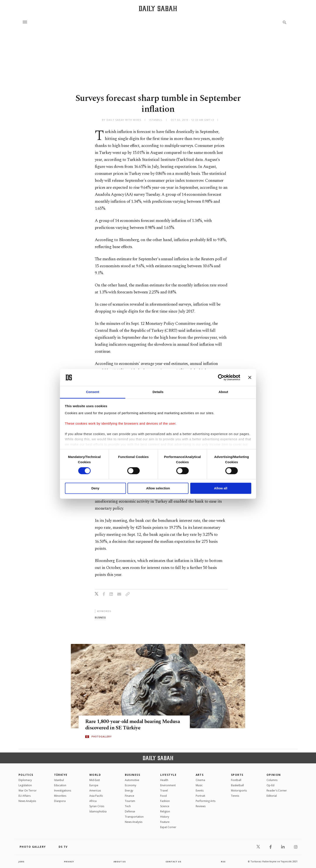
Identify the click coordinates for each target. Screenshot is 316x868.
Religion (165, 811)
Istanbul (59, 780)
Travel (164, 791)
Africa (93, 801)
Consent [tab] (93, 392)
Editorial (272, 796)
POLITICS (26, 775)
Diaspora (60, 801)
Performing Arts (206, 801)
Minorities (60, 796)
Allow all (221, 488)
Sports (237, 775)
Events (200, 791)
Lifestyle (168, 775)
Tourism (130, 801)
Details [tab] (158, 392)
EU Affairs (25, 796)
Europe (94, 785)
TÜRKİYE (61, 775)
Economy (131, 785)
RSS (223, 861)
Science (165, 806)
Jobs (22, 861)
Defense (130, 811)
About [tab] (223, 392)
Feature (165, 822)
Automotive (132, 780)
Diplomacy (25, 780)
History (165, 817)
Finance (130, 796)
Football (236, 780)
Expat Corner (168, 827)
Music (199, 785)
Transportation (134, 817)
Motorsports (239, 791)
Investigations (63, 791)
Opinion (274, 775)
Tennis (235, 796)
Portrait (200, 796)
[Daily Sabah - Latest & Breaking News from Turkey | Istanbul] (158, 8)
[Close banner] (250, 378)
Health (164, 780)
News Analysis (27, 801)
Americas (95, 791)
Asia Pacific (96, 796)
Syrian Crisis (97, 806)
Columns (272, 780)
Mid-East (95, 780)
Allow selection (158, 488)
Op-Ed (270, 785)
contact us (174, 861)
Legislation (25, 785)
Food (163, 796)
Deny (95, 488)
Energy (129, 791)
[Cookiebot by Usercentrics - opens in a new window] (221, 378)
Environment (168, 785)
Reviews (201, 806)
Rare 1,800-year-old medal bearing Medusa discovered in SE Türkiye (126, 725)
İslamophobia (98, 811)
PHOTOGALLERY (102, 737)
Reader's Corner (277, 791)
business (100, 617)
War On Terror (28, 791)
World (95, 775)
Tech (128, 806)
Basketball (237, 785)
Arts (200, 775)
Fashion (165, 801)
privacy (69, 861)
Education (60, 785)
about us (120, 861)
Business (133, 775)
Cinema (200, 780)
